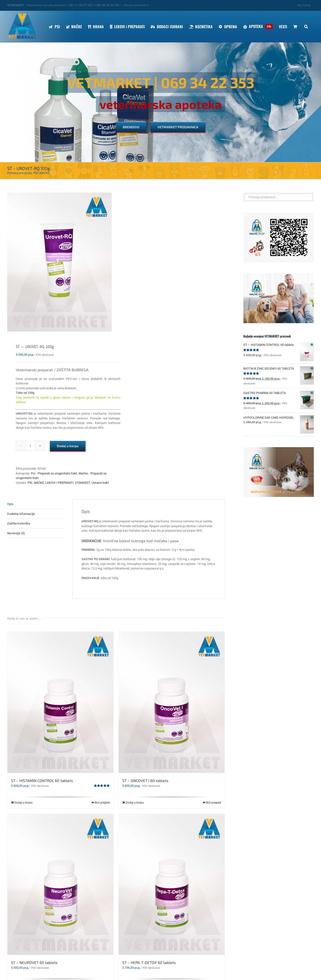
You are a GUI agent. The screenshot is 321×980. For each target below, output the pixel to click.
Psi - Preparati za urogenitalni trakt (54, 473)
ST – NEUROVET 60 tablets (34, 962)
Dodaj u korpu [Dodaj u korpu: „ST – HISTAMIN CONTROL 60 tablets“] (23, 803)
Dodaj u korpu (68, 446)
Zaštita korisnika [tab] (19, 523)
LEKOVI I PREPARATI (59, 483)
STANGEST (83, 483)
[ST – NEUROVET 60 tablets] (60, 884)
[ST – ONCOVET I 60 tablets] (172, 702)
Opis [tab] (10, 504)
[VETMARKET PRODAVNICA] (178, 127)
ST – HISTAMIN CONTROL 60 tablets (42, 780)
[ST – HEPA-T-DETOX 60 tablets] (172, 884)
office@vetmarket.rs (136, 5)
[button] (306, 26)
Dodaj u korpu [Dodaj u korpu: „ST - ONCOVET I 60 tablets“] (135, 803)
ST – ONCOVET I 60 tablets (145, 780)
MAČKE (39, 483)
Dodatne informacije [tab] (21, 514)
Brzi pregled (102, 803)
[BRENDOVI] (131, 127)
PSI (30, 483)
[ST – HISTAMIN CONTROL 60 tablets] (60, 702)
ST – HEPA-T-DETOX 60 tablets (149, 962)
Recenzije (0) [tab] (16, 533)
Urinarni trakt (100, 483)
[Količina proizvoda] (30, 446)
